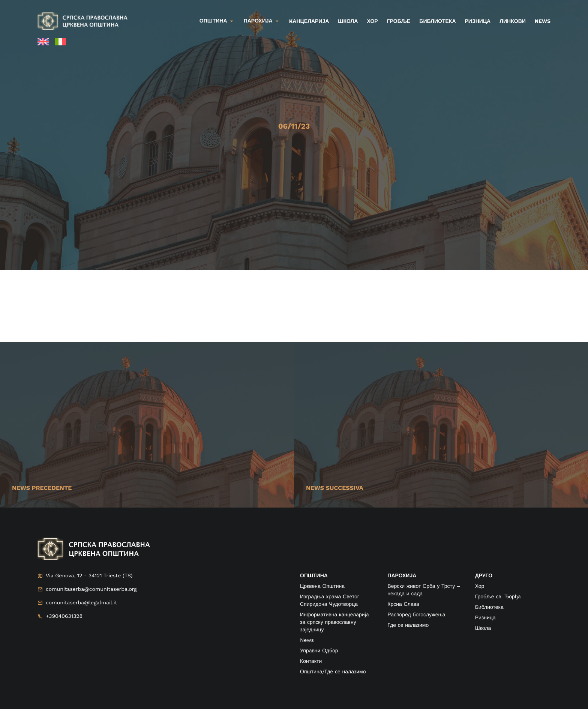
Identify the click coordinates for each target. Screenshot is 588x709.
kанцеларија (309, 21)
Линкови (513, 21)
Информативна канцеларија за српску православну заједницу (334, 622)
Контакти (311, 661)
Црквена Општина (322, 586)
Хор (372, 21)
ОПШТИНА (314, 576)
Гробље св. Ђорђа (498, 597)
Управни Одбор (319, 651)
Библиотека (437, 21)
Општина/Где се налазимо (333, 672)
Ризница (478, 21)
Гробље (399, 21)
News (543, 21)
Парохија (258, 21)
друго (484, 576)
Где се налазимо (408, 625)
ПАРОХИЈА (402, 576)
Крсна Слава (403, 604)
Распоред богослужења (416, 615)
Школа (348, 21)
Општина (213, 21)
